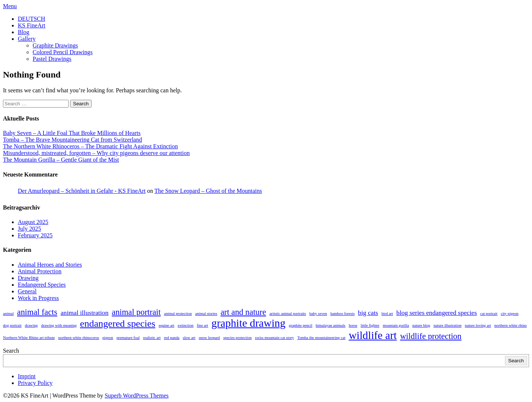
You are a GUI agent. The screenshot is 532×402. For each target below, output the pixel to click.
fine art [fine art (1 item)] (202, 325)
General (27, 291)
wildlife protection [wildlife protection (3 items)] (431, 336)
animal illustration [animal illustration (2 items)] (85, 313)
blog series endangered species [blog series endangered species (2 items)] (437, 313)
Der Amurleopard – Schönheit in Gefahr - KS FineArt (82, 191)
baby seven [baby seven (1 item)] (318, 314)
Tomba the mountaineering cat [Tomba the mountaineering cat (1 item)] (321, 338)
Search (11, 351)
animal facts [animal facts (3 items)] (37, 312)
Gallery (27, 39)
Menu (10, 6)
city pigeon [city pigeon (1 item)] (510, 314)
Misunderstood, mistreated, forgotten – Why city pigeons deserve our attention (96, 153)
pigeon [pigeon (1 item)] (108, 338)
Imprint (27, 376)
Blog (24, 32)
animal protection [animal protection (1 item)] (178, 314)
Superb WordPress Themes (136, 396)
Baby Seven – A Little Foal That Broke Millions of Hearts (72, 133)
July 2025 (29, 229)
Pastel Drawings (52, 59)
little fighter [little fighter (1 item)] (370, 325)
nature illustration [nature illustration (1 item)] (447, 325)
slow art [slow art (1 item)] (189, 338)
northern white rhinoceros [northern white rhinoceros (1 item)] (79, 338)
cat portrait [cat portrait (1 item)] (489, 314)
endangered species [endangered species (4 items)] (118, 324)
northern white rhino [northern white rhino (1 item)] (510, 325)
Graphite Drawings (55, 45)
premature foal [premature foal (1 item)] (128, 338)
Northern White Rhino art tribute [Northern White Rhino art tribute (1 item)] (29, 338)
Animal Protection (40, 271)
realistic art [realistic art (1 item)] (152, 338)
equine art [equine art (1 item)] (166, 325)
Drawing (28, 278)
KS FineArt (32, 25)
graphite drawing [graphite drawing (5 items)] (248, 323)
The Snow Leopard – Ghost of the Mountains (208, 191)
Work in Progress (38, 298)
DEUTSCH (32, 19)
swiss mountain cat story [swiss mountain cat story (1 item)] (275, 338)
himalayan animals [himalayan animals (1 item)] (331, 325)
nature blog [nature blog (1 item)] (421, 325)
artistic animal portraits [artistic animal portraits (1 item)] (288, 314)
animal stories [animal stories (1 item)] (206, 314)
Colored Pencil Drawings (63, 52)
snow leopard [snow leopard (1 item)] (209, 338)
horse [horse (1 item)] (353, 325)
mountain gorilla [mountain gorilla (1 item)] (396, 325)
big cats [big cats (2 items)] (368, 313)
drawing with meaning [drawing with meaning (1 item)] (59, 325)
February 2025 (35, 235)
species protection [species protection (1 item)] (237, 338)
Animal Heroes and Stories (50, 265)
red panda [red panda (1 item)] (172, 338)
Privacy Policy (35, 383)
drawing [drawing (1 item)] (31, 325)
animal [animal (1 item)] (8, 314)
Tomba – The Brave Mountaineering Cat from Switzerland (72, 140)
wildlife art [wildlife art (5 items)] (373, 335)
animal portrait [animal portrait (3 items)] (136, 312)
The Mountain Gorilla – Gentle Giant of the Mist (61, 160)
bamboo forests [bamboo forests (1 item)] (342, 314)
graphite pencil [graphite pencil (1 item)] (301, 325)
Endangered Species (42, 285)
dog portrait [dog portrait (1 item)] (12, 325)
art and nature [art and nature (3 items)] (243, 312)
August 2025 (33, 222)
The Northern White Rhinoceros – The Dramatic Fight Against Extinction (90, 146)
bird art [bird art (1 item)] (387, 314)
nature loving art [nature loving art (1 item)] (478, 325)
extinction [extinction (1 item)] (186, 325)
